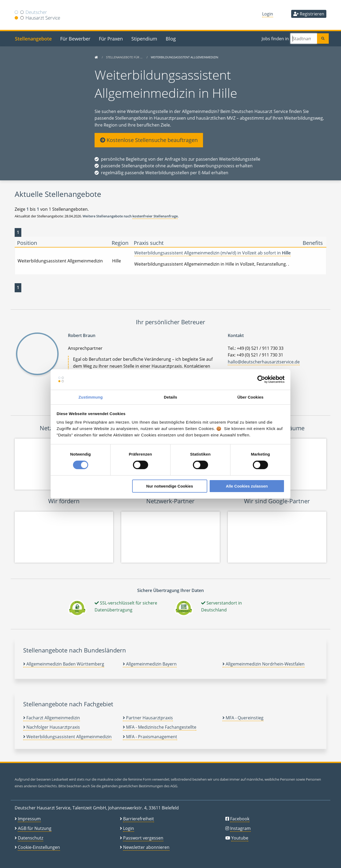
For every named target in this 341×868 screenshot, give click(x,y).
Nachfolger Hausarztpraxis (52, 727)
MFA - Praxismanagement (150, 737)
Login (268, 14)
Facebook (240, 819)
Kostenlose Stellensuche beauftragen (149, 140)
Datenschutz (31, 838)
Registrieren (309, 14)
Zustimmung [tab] (91, 397)
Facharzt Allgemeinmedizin (52, 718)
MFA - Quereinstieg (243, 718)
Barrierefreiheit (139, 819)
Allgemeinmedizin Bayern (150, 664)
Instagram (240, 828)
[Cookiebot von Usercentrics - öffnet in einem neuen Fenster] (261, 379)
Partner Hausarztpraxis (148, 718)
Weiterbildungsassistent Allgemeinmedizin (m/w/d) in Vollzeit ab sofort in (212, 253)
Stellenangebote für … (125, 57)
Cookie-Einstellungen (39, 847)
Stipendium (144, 38)
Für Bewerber (75, 38)
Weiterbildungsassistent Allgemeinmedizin (67, 737)
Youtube (240, 838)
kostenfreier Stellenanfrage (155, 216)
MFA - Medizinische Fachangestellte (160, 727)
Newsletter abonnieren (146, 847)
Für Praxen (111, 38)
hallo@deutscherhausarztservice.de (264, 362)
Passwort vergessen (143, 838)
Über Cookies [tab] (250, 397)
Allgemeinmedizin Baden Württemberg (64, 664)
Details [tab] (170, 397)
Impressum (29, 819)
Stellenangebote (33, 38)
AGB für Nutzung (35, 828)
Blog (171, 38)
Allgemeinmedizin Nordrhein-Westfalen (263, 664)
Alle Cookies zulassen (247, 486)
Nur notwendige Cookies (170, 486)
